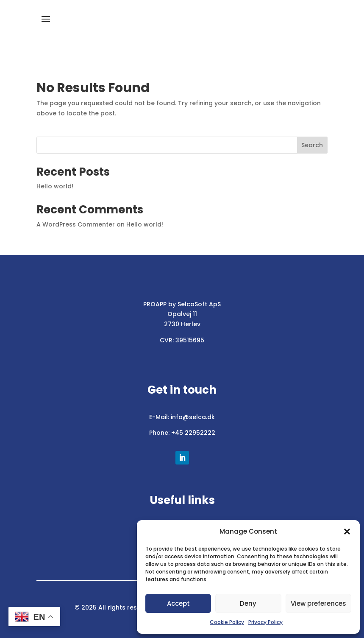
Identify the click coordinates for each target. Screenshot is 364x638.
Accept (178, 603)
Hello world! (55, 186)
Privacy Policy (265, 622)
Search (312, 145)
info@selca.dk (193, 417)
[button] (347, 532)
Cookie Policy (227, 622)
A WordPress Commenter (76, 224)
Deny (248, 603)
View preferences (318, 603)
